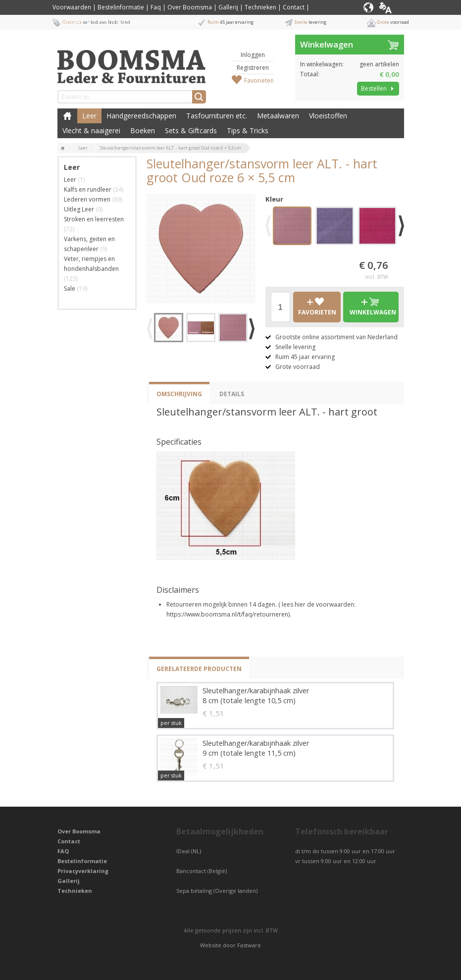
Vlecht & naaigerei (91, 130)
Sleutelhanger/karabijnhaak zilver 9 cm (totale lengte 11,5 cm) (256, 748)
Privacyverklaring (83, 871)
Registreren (253, 68)
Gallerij (228, 7)
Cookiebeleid (180, 22)
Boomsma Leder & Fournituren (67, 116)
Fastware (249, 945)
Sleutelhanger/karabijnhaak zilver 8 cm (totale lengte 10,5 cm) (256, 696)
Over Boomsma (190, 7)
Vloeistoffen (328, 116)
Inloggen (253, 55)
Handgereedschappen (141, 116)
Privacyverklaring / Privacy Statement (103, 22)
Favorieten (259, 80)
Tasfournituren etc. (217, 116)
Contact (294, 7)
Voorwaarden (72, 7)
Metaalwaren (278, 116)
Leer (89, 116)
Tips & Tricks (248, 130)
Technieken (260, 7)
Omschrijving (179, 394)
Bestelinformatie (121, 7)
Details (232, 394)
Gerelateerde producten (199, 669)
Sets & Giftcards (191, 130)
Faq (156, 7)
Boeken (143, 130)
